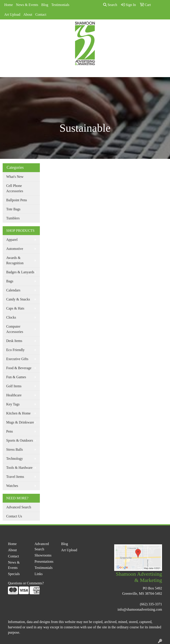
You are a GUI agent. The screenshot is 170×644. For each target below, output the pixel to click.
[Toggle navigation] (7, 72)
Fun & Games (16, 377)
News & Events (27, 5)
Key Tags (13, 404)
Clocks (11, 317)
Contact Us (14, 516)
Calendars (13, 290)
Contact (41, 14)
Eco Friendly (15, 350)
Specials (14, 574)
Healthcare (14, 395)
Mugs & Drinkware (20, 422)
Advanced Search (19, 507)
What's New (15, 177)
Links (39, 574)
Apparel (12, 240)
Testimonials (60, 5)
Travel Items (15, 477)
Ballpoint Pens (17, 200)
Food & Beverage (19, 368)
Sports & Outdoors (20, 440)
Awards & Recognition (15, 260)
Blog (45, 5)
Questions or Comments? (26, 583)
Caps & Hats (15, 308)
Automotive (15, 249)
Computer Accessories (15, 329)
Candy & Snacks (18, 299)
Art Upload (12, 14)
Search (110, 5)
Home (9, 5)
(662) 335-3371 (151, 604)
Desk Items (14, 341)
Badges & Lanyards (20, 272)
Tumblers (13, 218)
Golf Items (14, 386)
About (28, 14)
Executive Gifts (17, 359)
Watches (12, 486)
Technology (14, 459)
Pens (10, 431)
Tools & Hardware (19, 468)
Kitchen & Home (18, 413)
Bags (10, 281)
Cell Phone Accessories (15, 188)
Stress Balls (14, 449)
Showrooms (43, 555)
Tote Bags (13, 209)
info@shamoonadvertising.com (140, 609)
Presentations (44, 561)
